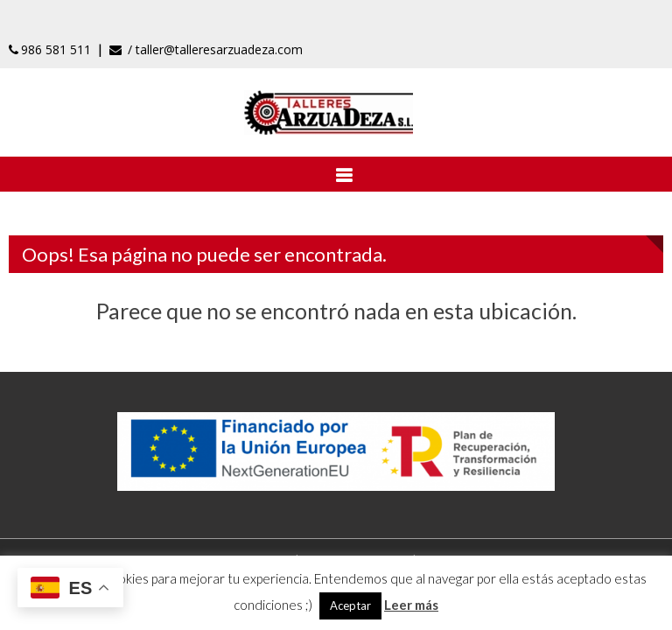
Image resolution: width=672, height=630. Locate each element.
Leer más (411, 605)
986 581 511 (50, 49)
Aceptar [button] (350, 605)
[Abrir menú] (336, 174)
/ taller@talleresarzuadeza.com (206, 49)
